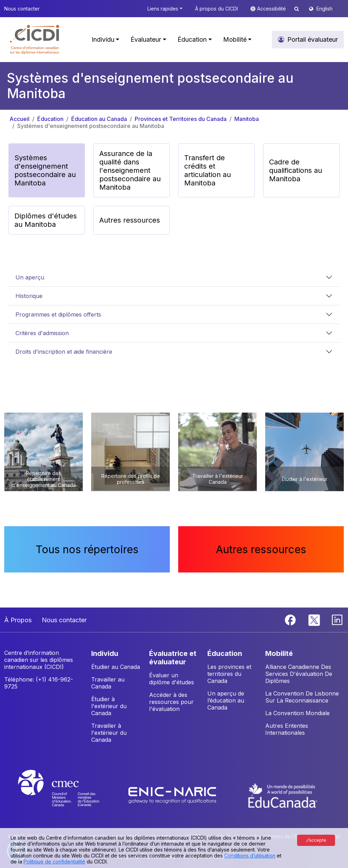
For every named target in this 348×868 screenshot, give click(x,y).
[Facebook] (291, 619)
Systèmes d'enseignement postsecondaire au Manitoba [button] (45, 170)
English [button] (324, 9)
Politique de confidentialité (54, 862)
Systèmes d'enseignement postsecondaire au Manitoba (91, 126)
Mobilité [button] (235, 39)
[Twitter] (314, 619)
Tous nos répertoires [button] (87, 549)
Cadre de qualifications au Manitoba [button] (296, 170)
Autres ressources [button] (130, 220)
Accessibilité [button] (272, 9)
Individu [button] (103, 39)
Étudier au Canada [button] (116, 667)
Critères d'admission (42, 333)
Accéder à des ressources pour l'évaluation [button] (171, 702)
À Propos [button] (18, 620)
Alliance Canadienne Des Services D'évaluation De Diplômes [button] (299, 674)
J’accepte (316, 840)
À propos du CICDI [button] (216, 9)
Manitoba (247, 119)
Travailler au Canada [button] (108, 683)
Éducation (50, 119)
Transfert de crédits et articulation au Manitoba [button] (208, 170)
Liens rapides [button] (163, 9)
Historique (29, 296)
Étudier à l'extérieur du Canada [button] (109, 706)
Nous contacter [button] (22, 9)
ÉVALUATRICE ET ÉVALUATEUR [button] (173, 658)
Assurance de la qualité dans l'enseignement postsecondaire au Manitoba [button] (130, 170)
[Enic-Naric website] (173, 795)
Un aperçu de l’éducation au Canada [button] (226, 700)
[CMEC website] (68, 795)
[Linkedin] (337, 619)
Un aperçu (30, 277)
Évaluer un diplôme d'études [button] (172, 679)
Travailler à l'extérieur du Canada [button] (109, 733)
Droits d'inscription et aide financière (64, 352)
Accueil (19, 119)
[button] (35, 40)
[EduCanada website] (283, 795)
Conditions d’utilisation (250, 856)
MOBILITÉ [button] (279, 653)
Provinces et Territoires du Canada (181, 119)
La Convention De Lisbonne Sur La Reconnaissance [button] (302, 697)
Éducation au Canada (99, 119)
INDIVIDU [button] (105, 653)
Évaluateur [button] (146, 39)
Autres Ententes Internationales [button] (287, 729)
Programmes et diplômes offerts (58, 314)
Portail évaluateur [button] (313, 39)
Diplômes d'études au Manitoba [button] (46, 220)
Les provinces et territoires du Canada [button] (229, 674)
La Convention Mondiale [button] (297, 713)
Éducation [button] (192, 39)
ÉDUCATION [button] (225, 653)
